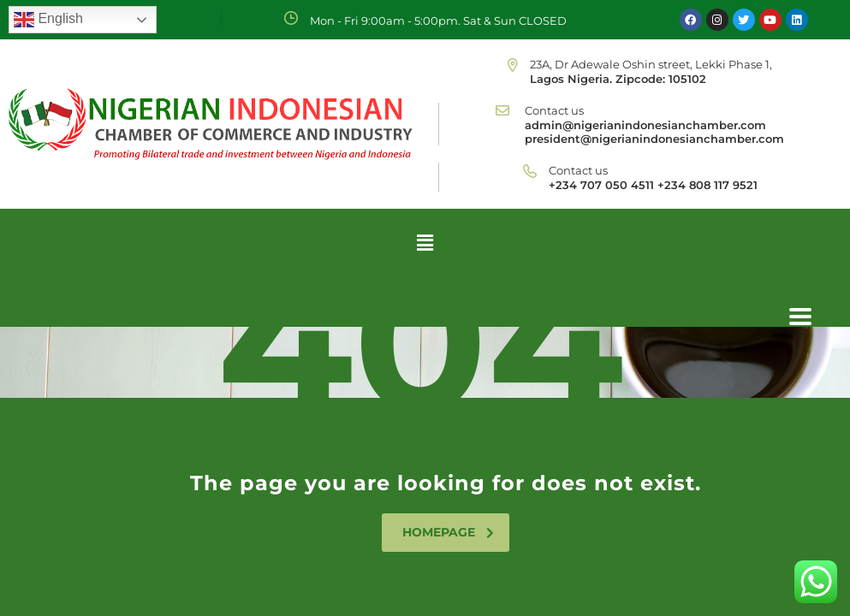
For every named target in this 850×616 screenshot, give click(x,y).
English (48, 20)
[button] (425, 242)
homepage (448, 532)
